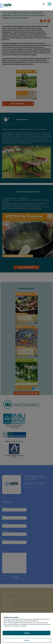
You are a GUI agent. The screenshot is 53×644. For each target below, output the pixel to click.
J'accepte (26, 633)
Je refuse (26, 640)
